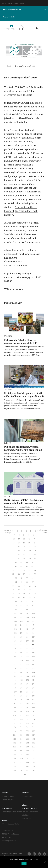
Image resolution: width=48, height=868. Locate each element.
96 (16, 610)
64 (16, 582)
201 (21, 712)
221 (21, 731)
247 (34, 755)
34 (24, 555)
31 (35, 551)
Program (28, 95)
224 (15, 735)
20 (29, 543)
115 (33, 625)
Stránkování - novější (9, 532)
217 (21, 727)
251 (34, 759)
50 (14, 570)
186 (27, 696)
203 (34, 712)
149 (21, 661)
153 (21, 664)
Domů (9, 66)
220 (15, 731)
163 (33, 672)
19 (24, 543)
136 (15, 649)
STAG (10, 3)
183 (33, 692)
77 (35, 590)
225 (21, 735)
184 (15, 696)
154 (27, 664)
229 (21, 739)
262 (27, 770)
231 (34, 739)
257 (21, 767)
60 (16, 578)
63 (32, 578)
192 (15, 704)
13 (19, 539)
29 (24, 551)
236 (15, 747)
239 (34, 747)
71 (30, 586)
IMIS (16, 3)
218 (27, 727)
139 (33, 649)
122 (27, 633)
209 (21, 719)
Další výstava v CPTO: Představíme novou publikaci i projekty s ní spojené (24, 503)
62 (27, 578)
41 (35, 559)
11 (34, 535)
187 (33, 696)
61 (22, 578)
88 (16, 602)
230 (28, 739)
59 (35, 574)
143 (33, 653)
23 (19, 547)
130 (27, 641)
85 (24, 598)
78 (13, 594)
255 (34, 763)
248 (15, 759)
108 (15, 621)
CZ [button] (4, 3)
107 (34, 617)
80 (24, 594)
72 (35, 586)
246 (27, 755)
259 (34, 767)
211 (34, 719)
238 (27, 747)
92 (16, 606)
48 (27, 566)
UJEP (22, 3)
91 (32, 602)
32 (13, 555)
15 (29, 539)
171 (33, 680)
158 (27, 668)
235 (34, 743)
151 (33, 661)
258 (27, 767)
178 (27, 688)
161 (21, 672)
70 (25, 586)
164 (15, 676)
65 (21, 582)
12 (14, 539)
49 (33, 566)
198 (27, 708)
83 (13, 598)
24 (24, 547)
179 (33, 688)
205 (21, 715)
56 (19, 574)
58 (30, 574)
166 (27, 676)
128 (15, 641)
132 (15, 645)
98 (27, 610)
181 (21, 692)
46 (16, 566)
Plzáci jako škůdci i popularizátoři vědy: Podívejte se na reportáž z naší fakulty (24, 396)
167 (34, 676)
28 (19, 551)
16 (34, 539)
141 (21, 653)
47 (21, 566)
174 (27, 684)
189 (21, 700)
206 (27, 715)
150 (28, 661)
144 (15, 657)
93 (21, 606)
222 (27, 731)
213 (21, 723)
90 (27, 602)
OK (24, 863)
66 (27, 582)
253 (21, 763)
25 (30, 547)
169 (21, 680)
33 (19, 555)
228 (15, 739)
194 (27, 704)
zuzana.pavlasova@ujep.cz (20, 277)
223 (34, 731)
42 (16, 562)
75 (24, 590)
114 (27, 625)
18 (19, 543)
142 (27, 653)
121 (21, 633)
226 (27, 735)
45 (33, 562)
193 (21, 704)
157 (21, 668)
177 (21, 688)
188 (15, 700)
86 (30, 598)
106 (27, 617)
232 (15, 743)
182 (27, 692)
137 (21, 649)
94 (27, 606)
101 (21, 613)
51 (19, 570)
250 (28, 759)
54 (35, 570)
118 (27, 629)
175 (33, 684)
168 (15, 680)
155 (33, 664)
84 (19, 598)
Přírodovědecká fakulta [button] (24, 10)
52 (24, 570)
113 (21, 625)
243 (34, 751)
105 (21, 617)
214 (27, 723)
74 (19, 590)
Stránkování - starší (42, 532)
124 (15, 637)
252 (15, 763)
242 (27, 751)
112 (16, 625)
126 (27, 637)
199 (33, 708)
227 (34, 735)
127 (33, 637)
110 (28, 621)
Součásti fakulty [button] (24, 17)
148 (15, 661)
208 (15, 719)
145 (21, 657)
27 (13, 551)
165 (21, 676)
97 (21, 610)
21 (35, 543)
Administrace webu (10, 853)
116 (15, 629)
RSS (20, 853)
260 (15, 770)
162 (27, 672)
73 (13, 590)
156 (15, 668)
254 (27, 763)
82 (35, 594)
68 (13, 586)
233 (21, 743)
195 (34, 704)
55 (13, 574)
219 (33, 727)
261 (21, 770)
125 (21, 637)
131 (33, 641)
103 (33, 613)
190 (27, 700)
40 (30, 559)
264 (24, 774)
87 (35, 598)
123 (33, 633)
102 (27, 613)
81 (30, 594)
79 (19, 594)
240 (15, 751)
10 (29, 535)
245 (21, 755)
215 (33, 723)
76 (30, 590)
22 (13, 547)
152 (15, 664)
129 (21, 641)
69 (19, 586)
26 (35, 547)
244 (15, 755)
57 (24, 574)
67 (33, 582)
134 (27, 645)
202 (27, 712)
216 (15, 727)
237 (21, 747)
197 (21, 708)
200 (15, 712)
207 (34, 715)
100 (15, 613)
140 (15, 653)
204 (15, 715)
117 (21, 629)
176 (15, 688)
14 (24, 539)
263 (34, 770)
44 (27, 562)
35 (30, 555)
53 (29, 570)
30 (30, 551)
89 (21, 602)
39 (24, 559)
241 (21, 751)
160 (15, 672)
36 (35, 555)
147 (34, 657)
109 (22, 621)
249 (21, 759)
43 (21, 562)
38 (19, 559)
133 (21, 645)
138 (27, 649)
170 (28, 680)
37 (13, 559)
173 (21, 684)
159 (33, 668)
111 (33, 621)
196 (15, 708)
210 (28, 719)
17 (14, 543)
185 (21, 696)
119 (33, 629)
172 (15, 684)
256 (15, 767)
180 (15, 692)
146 (27, 657)
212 (15, 723)
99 (33, 610)
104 (15, 617)
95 (33, 606)
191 (33, 700)
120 (15, 633)
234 (27, 743)
